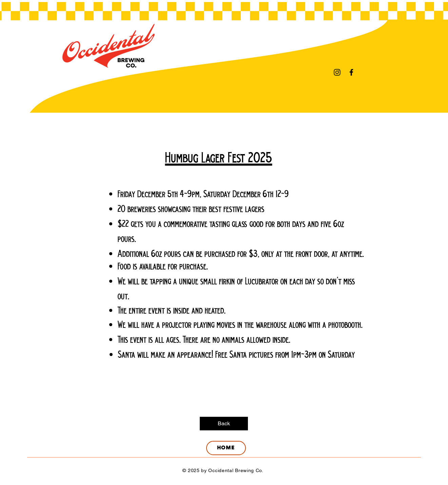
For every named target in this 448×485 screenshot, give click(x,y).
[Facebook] (351, 72)
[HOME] (226, 448)
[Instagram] (337, 72)
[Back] (224, 424)
